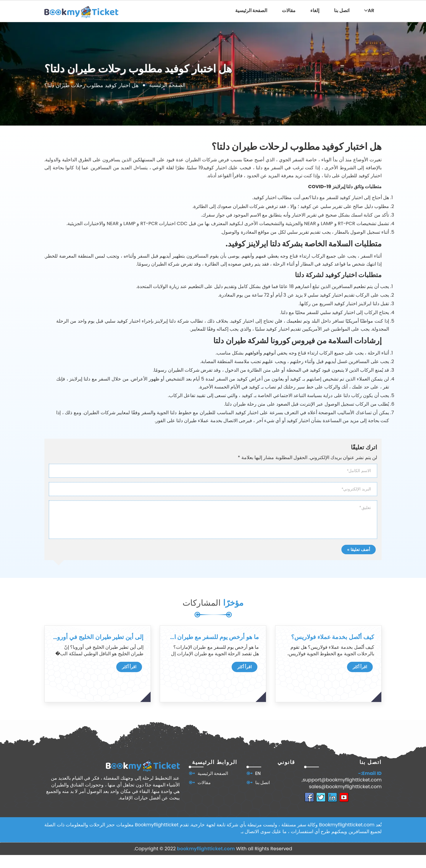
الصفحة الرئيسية (251, 10)
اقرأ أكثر (129, 667)
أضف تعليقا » (359, 550)
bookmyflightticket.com (206, 849)
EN (258, 773)
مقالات (289, 10)
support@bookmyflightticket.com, (342, 780)
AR (369, 10)
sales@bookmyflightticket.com (345, 787)
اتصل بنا (342, 10)
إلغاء (315, 10)
